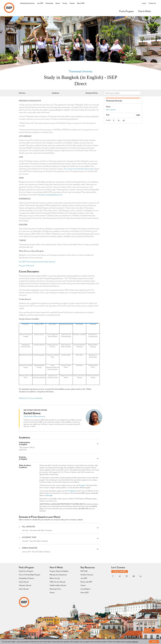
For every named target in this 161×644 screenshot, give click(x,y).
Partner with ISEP (86, 582)
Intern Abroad (24, 589)
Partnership (49, 3)
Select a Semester (111, 110)
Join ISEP (40, 3)
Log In (144, 3)
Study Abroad (24, 582)
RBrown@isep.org (40, 416)
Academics (55, 93)
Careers (83, 585)
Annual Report (85, 589)
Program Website (26, 266)
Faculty (65, 3)
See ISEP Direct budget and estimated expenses (37, 262)
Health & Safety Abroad (58, 585)
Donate (72, 3)
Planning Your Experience (58, 575)
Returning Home (55, 589)
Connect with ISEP (120, 571)
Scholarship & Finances (26, 578)
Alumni (58, 3)
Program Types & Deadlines (59, 571)
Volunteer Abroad (25, 585)
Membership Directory (27, 3)
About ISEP (81, 3)
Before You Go (55, 578)
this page (82, 485)
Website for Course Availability (31, 398)
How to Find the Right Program (30, 575)
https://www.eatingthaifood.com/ (50, 195)
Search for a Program (26, 571)
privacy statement (132, 642)
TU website (71, 491)
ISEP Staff (84, 571)
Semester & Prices (92, 93)
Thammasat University (80, 71)
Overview (22, 93)
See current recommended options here (79, 169)
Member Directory (87, 575)
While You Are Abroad (57, 582)
